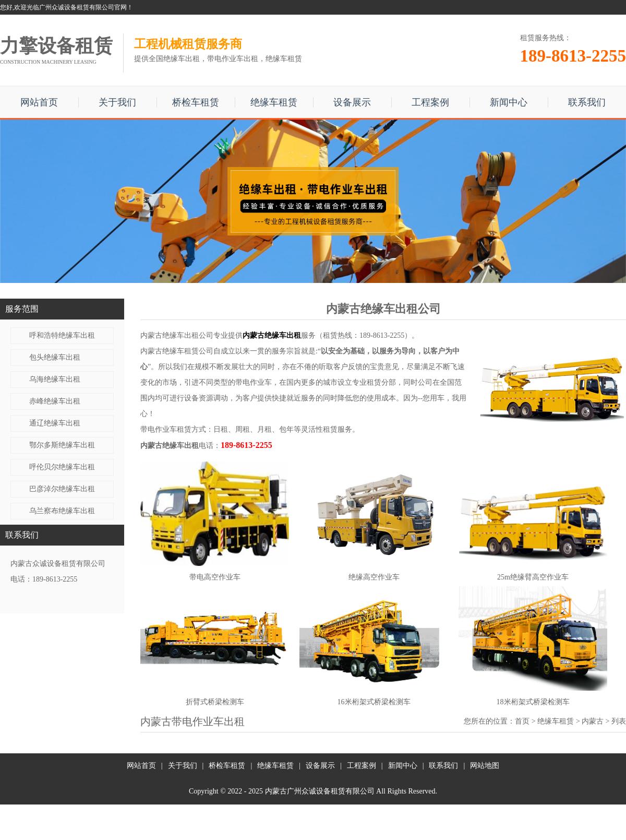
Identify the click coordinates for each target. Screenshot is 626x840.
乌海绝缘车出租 (55, 379)
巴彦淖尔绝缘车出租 (62, 489)
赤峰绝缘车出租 (55, 401)
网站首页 (39, 102)
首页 (522, 721)
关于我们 (117, 102)
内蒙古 (593, 721)
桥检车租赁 (196, 102)
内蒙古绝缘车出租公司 (177, 335)
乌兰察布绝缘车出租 (62, 511)
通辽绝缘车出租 (55, 423)
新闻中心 (509, 102)
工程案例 (430, 102)
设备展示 (352, 102)
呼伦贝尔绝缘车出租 (62, 467)
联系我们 (587, 102)
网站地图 (485, 766)
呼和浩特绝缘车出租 (62, 335)
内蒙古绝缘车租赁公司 (177, 351)
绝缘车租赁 (274, 102)
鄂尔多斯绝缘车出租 (62, 445)
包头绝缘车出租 (55, 357)
